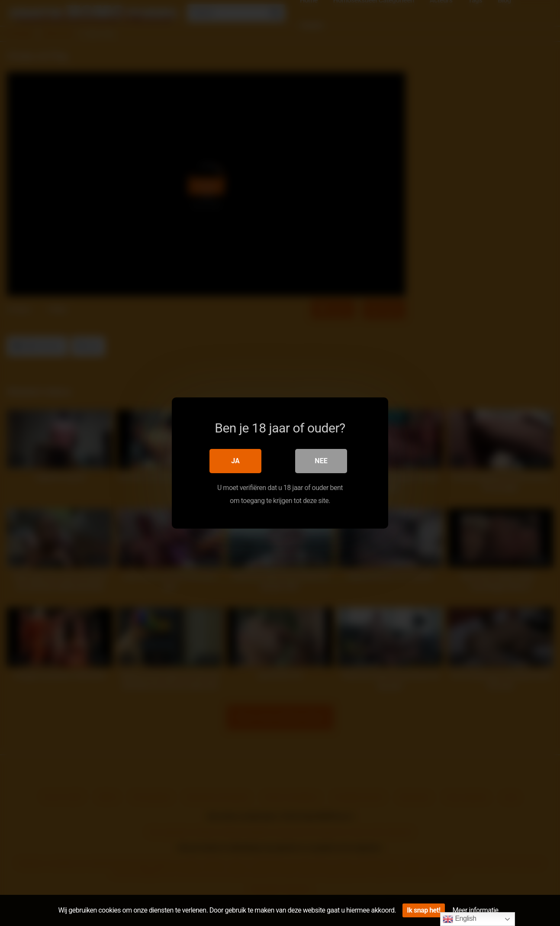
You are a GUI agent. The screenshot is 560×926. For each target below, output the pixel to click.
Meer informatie (476, 910)
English (459, 919)
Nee (321, 461)
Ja (235, 461)
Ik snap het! (423, 910)
